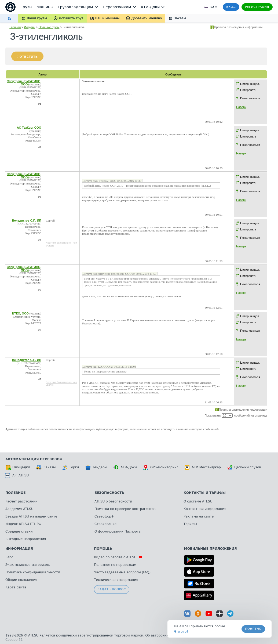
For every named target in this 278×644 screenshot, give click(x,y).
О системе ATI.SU (198, 501)
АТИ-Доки (125, 467)
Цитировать (248, 90)
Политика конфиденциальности (33, 572)
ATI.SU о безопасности (113, 501)
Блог (9, 557)
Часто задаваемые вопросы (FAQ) (122, 572)
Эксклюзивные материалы (28, 565)
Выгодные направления (26, 539)
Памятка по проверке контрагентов (125, 509)
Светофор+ (104, 516)
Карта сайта (16, 587)
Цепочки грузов (244, 467)
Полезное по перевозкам (115, 565)
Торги (71, 467)
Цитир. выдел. (250, 84)
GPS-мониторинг (161, 467)
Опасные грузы (49, 27)
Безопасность (109, 493)
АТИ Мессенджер (203, 467)
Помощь (103, 549)
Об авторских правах (163, 635)
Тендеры (96, 467)
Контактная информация (205, 509)
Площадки (18, 467)
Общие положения (21, 580)
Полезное (15, 493)
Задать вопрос (112, 589)
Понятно (253, 629)
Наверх (241, 107)
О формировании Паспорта (118, 531)
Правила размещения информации (238, 27)
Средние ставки (19, 531)
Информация (19, 549)
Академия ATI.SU (19, 509)
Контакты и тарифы (205, 493)
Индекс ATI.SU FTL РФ (23, 524)
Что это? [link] (181, 632)
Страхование (105, 524)
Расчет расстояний (21, 501)
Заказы (46, 467)
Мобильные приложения (211, 549)
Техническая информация (116, 580)
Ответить (29, 57)
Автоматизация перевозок (34, 459)
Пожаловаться (250, 98)
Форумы (30, 27)
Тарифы (190, 524)
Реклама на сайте (199, 516)
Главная (15, 27)
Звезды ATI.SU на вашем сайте (31, 516)
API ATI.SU (17, 475)
